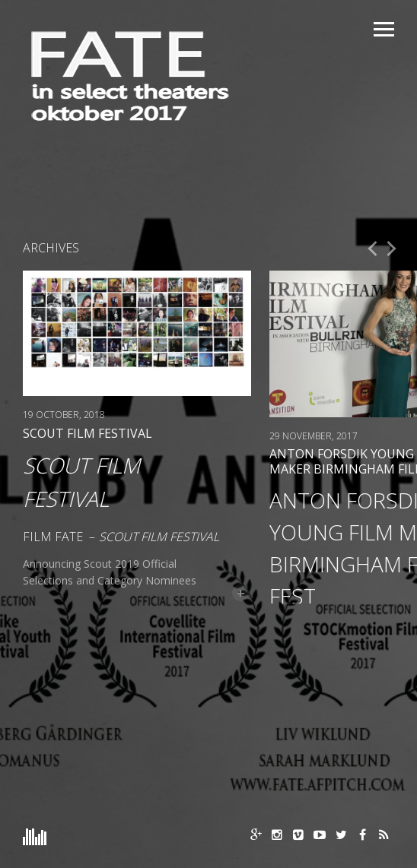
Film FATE (53, 537)
